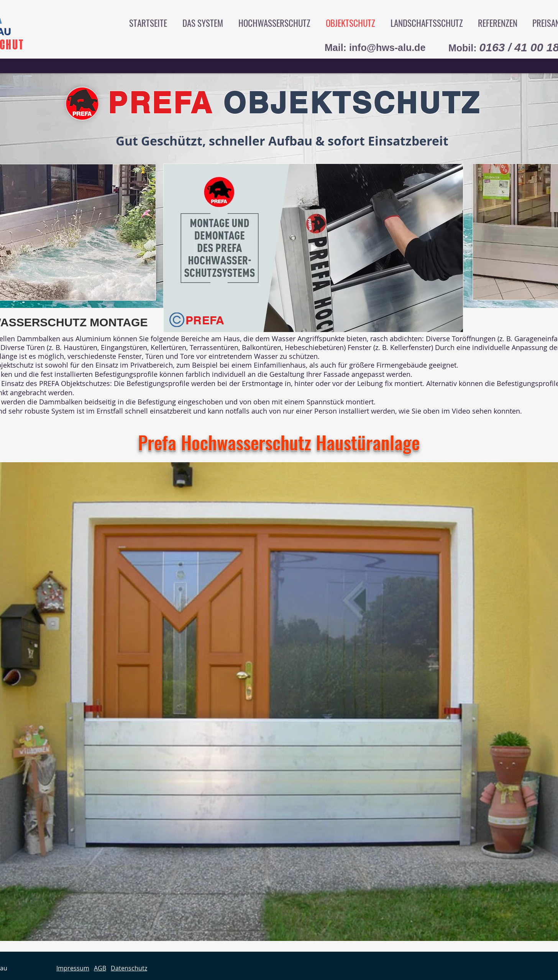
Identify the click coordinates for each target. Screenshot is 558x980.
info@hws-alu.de (387, 47)
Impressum (73, 968)
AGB (100, 968)
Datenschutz (129, 968)
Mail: (337, 47)
